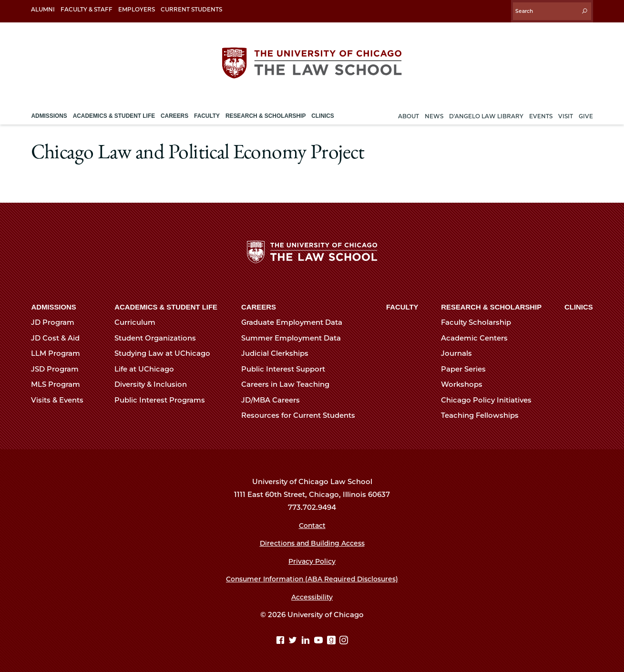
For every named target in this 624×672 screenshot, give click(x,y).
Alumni (43, 9)
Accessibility (312, 596)
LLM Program (60, 352)
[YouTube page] (320, 640)
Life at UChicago (148, 368)
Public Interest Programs (164, 399)
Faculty (402, 306)
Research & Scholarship (491, 306)
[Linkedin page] (307, 640)
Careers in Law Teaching (289, 383)
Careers (259, 306)
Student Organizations (159, 337)
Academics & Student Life (166, 306)
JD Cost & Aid (59, 337)
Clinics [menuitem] (323, 111)
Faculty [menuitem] (207, 111)
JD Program (57, 321)
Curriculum (139, 321)
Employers (137, 9)
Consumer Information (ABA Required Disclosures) (312, 578)
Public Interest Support (287, 368)
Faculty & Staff (87, 9)
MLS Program (60, 383)
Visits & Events (61, 399)
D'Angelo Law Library (486, 111)
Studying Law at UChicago (166, 352)
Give (586, 111)
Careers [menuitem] (174, 111)
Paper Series (467, 368)
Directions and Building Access (312, 542)
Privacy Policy (312, 560)
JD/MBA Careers (275, 399)
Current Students (191, 9)
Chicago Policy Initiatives (490, 399)
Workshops (466, 383)
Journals (460, 352)
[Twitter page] (294, 640)
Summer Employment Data (295, 337)
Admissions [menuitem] (49, 111)
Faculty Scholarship (480, 321)
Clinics (579, 306)
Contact (312, 524)
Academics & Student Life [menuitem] (114, 111)
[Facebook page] (281, 640)
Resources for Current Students (302, 414)
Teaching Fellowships (484, 414)
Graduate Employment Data (296, 321)
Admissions (53, 306)
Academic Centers (478, 337)
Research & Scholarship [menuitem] (266, 111)
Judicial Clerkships (279, 352)
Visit (566, 111)
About (409, 111)
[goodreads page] (332, 640)
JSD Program (59, 368)
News (434, 111)
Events (541, 111)
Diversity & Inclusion (155, 383)
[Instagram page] (344, 640)
